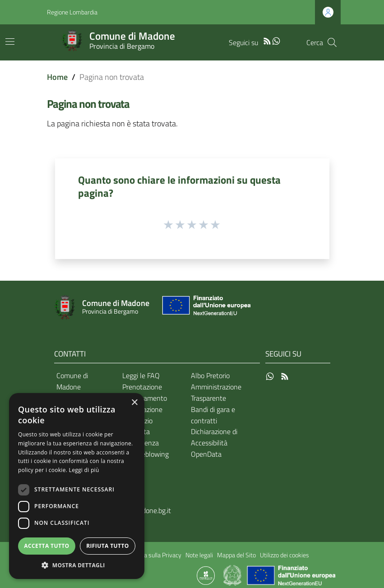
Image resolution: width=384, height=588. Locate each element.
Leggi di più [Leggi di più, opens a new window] (84, 470)
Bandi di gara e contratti (213, 415)
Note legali (199, 555)
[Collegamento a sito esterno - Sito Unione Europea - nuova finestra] (205, 308)
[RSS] (267, 40)
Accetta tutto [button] (46, 546)
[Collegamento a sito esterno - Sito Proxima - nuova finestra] (206, 575)
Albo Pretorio (210, 375)
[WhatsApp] (276, 40)
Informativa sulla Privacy (149, 555)
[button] (77, 565)
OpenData (206, 454)
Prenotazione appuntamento (145, 392)
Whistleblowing (146, 454)
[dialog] (77, 486)
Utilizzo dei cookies (285, 555)
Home (57, 77)
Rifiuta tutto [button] (108, 546)
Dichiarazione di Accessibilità (214, 437)
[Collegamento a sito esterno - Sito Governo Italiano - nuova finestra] (233, 575)
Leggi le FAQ (141, 375)
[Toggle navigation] (10, 42)
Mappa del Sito (236, 555)
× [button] (134, 403)
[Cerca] (332, 42)
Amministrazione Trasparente (216, 392)
